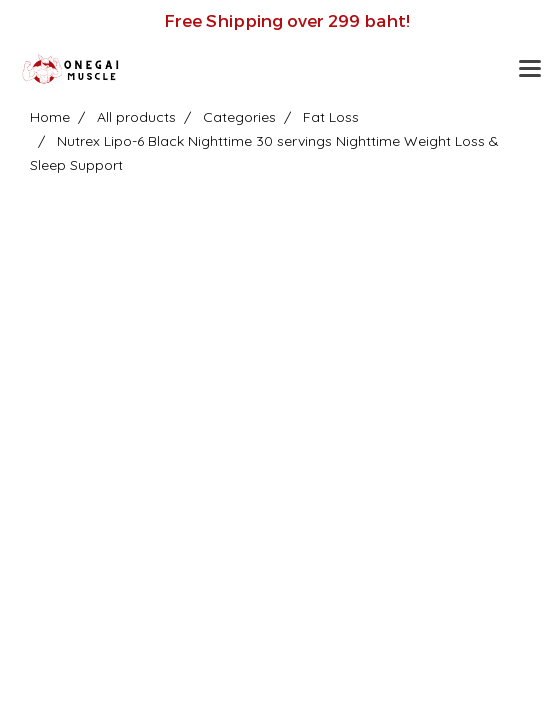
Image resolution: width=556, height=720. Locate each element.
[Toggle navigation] (530, 70)
